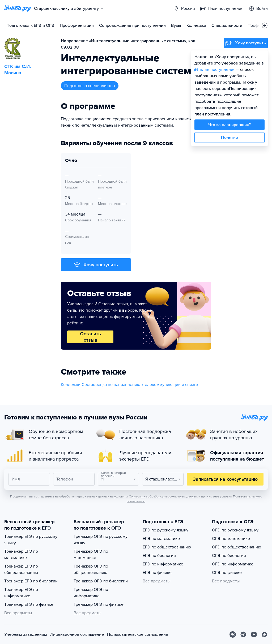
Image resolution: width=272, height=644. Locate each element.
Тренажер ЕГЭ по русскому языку (31, 540)
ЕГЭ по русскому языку (165, 530)
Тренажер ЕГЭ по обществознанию (21, 569)
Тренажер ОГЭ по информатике (91, 593)
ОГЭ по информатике (233, 564)
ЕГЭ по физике (157, 573)
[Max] (265, 634)
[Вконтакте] (233, 634)
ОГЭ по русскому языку (235, 530)
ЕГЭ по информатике (163, 564)
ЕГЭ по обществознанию (167, 547)
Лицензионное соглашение (77, 634)
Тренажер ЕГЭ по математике (21, 555)
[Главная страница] (18, 8)
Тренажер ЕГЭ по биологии (31, 581)
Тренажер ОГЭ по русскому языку (101, 540)
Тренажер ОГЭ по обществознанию (91, 569)
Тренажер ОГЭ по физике (99, 604)
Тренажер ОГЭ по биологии (101, 581)
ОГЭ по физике (227, 573)
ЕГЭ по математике (161, 539)
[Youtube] (254, 634)
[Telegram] (243, 634)
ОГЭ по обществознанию (237, 547)
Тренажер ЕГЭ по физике (29, 604)
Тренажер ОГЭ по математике (91, 555)
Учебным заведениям (26, 634)
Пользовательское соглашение (138, 634)
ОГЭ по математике (231, 539)
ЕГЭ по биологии (159, 556)
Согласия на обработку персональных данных (163, 496)
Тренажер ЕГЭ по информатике (21, 593)
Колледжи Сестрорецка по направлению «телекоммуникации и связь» (129, 385)
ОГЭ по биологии (229, 556)
